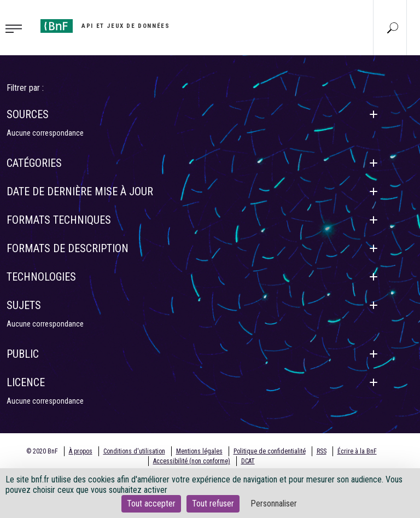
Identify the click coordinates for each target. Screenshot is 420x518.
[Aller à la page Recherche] (393, 27)
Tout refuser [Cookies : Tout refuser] (213, 504)
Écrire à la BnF (357, 451)
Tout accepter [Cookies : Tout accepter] (151, 504)
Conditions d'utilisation (134, 451)
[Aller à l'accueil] (105, 26)
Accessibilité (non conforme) (192, 461)
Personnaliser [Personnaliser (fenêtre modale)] (274, 504)
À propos (81, 451)
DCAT (248, 461)
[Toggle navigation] (17, 28)
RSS (322, 451)
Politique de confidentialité (270, 451)
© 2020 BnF (42, 451)
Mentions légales (199, 451)
